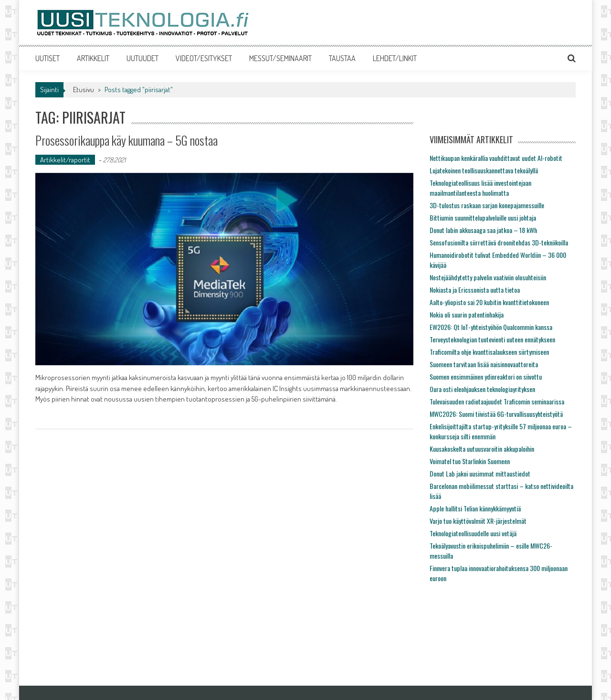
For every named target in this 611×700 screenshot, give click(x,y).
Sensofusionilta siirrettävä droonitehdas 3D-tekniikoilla (499, 242)
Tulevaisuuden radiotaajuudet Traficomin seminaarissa (497, 401)
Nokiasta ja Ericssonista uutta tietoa (475, 290)
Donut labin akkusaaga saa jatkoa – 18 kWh (483, 230)
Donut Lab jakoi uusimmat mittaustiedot (480, 473)
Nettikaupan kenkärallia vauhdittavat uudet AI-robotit (496, 158)
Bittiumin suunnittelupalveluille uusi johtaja (483, 217)
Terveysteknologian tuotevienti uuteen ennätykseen (492, 339)
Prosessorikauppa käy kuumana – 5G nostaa (126, 140)
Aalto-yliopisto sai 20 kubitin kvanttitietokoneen (489, 302)
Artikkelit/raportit (65, 160)
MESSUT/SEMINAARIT (280, 58)
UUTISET (47, 58)
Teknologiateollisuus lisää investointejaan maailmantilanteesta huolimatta (480, 188)
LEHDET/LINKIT (395, 58)
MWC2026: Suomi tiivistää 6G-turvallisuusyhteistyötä (496, 414)
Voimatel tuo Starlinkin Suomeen (470, 461)
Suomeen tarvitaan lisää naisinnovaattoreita (484, 364)
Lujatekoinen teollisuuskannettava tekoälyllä (484, 170)
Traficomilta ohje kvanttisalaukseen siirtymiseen (489, 352)
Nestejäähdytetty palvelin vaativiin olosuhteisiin (488, 277)
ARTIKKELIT (93, 58)
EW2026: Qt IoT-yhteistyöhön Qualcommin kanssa (491, 327)
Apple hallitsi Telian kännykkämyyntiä (475, 508)
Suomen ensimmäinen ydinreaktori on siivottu (486, 377)
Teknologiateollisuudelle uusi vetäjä (473, 533)
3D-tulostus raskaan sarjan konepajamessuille (487, 205)
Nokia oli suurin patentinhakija (467, 314)
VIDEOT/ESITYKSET (204, 58)
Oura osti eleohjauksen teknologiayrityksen (482, 389)
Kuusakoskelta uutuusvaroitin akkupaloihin (482, 449)
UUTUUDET (142, 58)
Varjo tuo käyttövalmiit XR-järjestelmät (478, 521)
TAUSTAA (342, 58)
